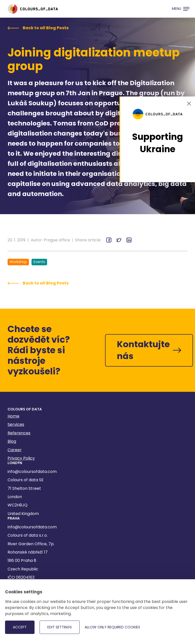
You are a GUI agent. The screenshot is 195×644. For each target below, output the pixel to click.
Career (15, 450)
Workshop (18, 262)
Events (39, 262)
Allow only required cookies (112, 627)
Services (16, 424)
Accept (20, 627)
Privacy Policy (21, 458)
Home (13, 416)
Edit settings (60, 627)
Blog (12, 441)
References (19, 433)
